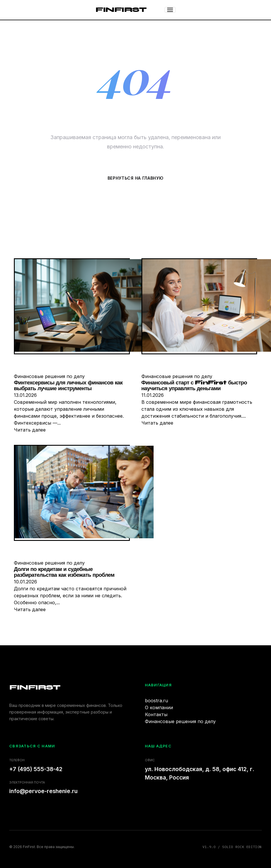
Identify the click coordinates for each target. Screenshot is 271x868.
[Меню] (170, 10)
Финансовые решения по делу (180, 721)
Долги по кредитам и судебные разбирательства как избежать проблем (64, 572)
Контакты (156, 714)
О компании (159, 707)
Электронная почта (27, 783)
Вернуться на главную (136, 178)
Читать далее (30, 430)
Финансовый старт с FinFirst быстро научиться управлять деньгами (194, 386)
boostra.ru (156, 701)
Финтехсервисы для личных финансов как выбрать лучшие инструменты (68, 386)
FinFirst (121, 10)
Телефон (17, 760)
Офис (150, 760)
